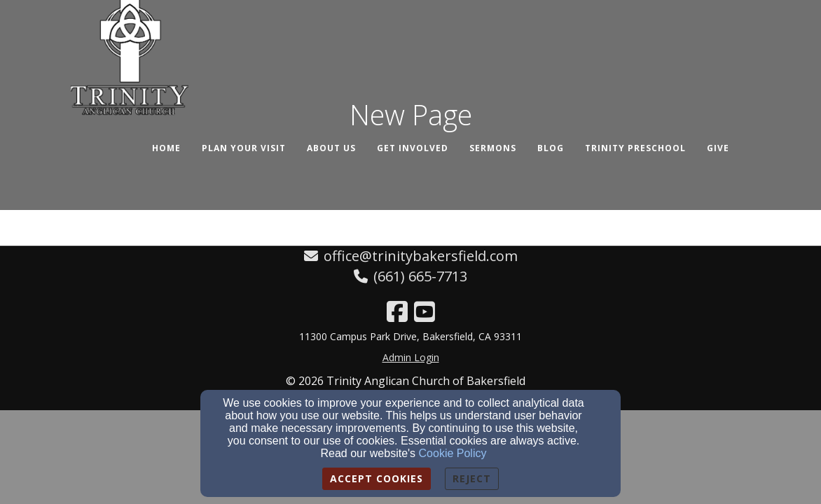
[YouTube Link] (425, 311)
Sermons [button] (493, 148)
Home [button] (166, 148)
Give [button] (718, 148)
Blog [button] (551, 148)
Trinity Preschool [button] (635, 148)
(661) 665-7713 (420, 276)
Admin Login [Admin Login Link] (411, 357)
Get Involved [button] (413, 148)
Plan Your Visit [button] (244, 148)
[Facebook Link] (397, 311)
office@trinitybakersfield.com (421, 256)
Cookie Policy (453, 453)
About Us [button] (331, 148)
